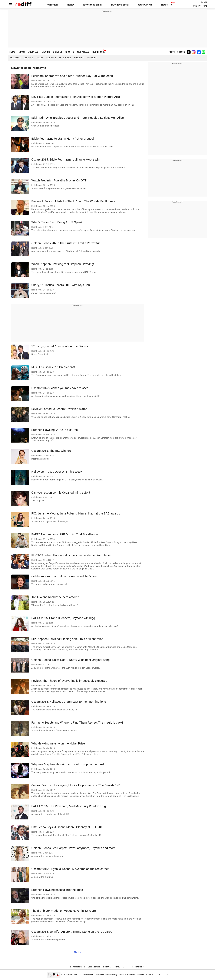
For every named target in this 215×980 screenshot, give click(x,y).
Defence (28, 58)
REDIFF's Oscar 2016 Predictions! (53, 367)
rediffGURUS (145, 5)
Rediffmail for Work (77, 967)
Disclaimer (99, 975)
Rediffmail (52, 5)
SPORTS (70, 52)
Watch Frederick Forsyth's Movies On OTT (59, 180)
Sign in (204, 2)
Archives (92, 58)
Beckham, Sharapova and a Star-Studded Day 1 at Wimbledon (72, 76)
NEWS (22, 52)
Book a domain (94, 967)
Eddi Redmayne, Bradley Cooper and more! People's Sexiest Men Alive (78, 118)
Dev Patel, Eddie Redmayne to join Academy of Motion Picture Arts (76, 97)
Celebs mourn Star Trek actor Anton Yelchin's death (65, 576)
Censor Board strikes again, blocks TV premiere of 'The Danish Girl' (75, 785)
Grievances (163, 975)
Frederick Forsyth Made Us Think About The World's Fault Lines (73, 201)
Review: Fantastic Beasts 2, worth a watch (59, 409)
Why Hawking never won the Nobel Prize (58, 744)
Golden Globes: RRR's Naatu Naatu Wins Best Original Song (70, 660)
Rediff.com (73, 975)
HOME (12, 52)
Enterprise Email (93, 5)
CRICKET (58, 52)
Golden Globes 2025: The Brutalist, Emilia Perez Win (66, 243)
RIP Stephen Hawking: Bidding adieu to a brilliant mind (67, 639)
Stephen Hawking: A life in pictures (54, 430)
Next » (78, 952)
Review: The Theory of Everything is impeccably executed (69, 681)
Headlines (15, 58)
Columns (51, 58)
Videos (126, 967)
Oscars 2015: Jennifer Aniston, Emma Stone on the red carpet (72, 932)
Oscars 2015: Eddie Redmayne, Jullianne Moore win (65, 160)
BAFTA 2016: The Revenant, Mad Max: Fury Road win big (69, 806)
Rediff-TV (167, 5)
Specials (79, 58)
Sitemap (122, 975)
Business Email (120, 5)
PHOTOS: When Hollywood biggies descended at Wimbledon (71, 555)
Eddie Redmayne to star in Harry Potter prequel (63, 139)
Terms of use (151, 975)
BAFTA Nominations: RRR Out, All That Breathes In (65, 534)
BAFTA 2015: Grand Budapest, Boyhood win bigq (63, 618)
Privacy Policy (111, 975)
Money (71, 5)
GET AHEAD (83, 52)
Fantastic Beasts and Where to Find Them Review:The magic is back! (77, 723)
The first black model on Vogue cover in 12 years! (64, 911)
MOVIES (46, 52)
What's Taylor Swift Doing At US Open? (57, 222)
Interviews (65, 58)
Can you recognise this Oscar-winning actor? (61, 493)
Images (40, 58)
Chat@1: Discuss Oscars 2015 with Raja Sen (61, 285)
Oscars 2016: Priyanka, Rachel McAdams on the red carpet (70, 869)
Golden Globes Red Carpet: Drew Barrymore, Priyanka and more (73, 848)
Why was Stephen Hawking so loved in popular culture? (68, 764)
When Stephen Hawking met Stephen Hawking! (63, 264)
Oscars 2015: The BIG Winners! (52, 451)
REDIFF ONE (98, 52)
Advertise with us (86, 975)
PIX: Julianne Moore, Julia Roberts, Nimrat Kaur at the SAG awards (76, 514)
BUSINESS (33, 52)
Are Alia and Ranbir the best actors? (55, 597)
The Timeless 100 (138, 967)
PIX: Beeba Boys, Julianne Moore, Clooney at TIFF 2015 (68, 827)
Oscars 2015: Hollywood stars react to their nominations (69, 702)
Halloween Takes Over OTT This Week (57, 472)
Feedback (131, 975)
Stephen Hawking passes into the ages (57, 890)
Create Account (200, 6)
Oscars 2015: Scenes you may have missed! (60, 388)
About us (141, 975)
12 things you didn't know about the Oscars (60, 346)
